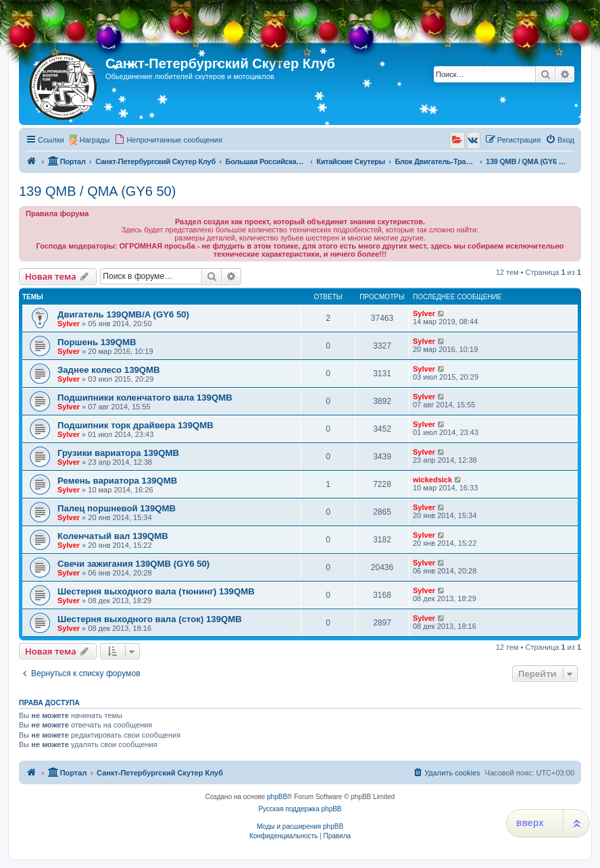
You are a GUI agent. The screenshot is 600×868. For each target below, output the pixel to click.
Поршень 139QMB (97, 342)
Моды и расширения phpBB (300, 826)
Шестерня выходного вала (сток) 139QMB (150, 619)
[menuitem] (168, 140)
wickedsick (432, 480)
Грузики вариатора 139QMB (118, 453)
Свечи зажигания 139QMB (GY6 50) (133, 564)
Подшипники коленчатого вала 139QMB (145, 398)
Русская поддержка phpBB (300, 809)
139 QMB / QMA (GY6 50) (97, 191)
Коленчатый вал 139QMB (113, 536)
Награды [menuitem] (95, 140)
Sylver (69, 324)
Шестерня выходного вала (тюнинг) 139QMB (156, 591)
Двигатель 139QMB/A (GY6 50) (123, 314)
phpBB (277, 797)
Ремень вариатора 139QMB (117, 481)
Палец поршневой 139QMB (117, 508)
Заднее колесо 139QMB (109, 370)
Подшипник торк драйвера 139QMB (135, 425)
